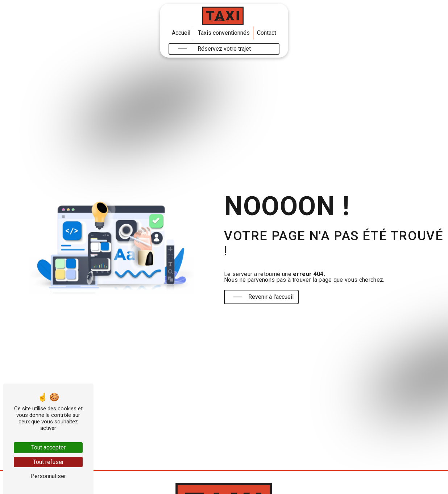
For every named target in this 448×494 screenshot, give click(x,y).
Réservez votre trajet (214, 49)
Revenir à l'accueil (264, 297)
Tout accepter (48, 447)
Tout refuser (48, 462)
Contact (267, 33)
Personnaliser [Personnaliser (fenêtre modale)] (48, 476)
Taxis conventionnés (224, 33)
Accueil (181, 33)
